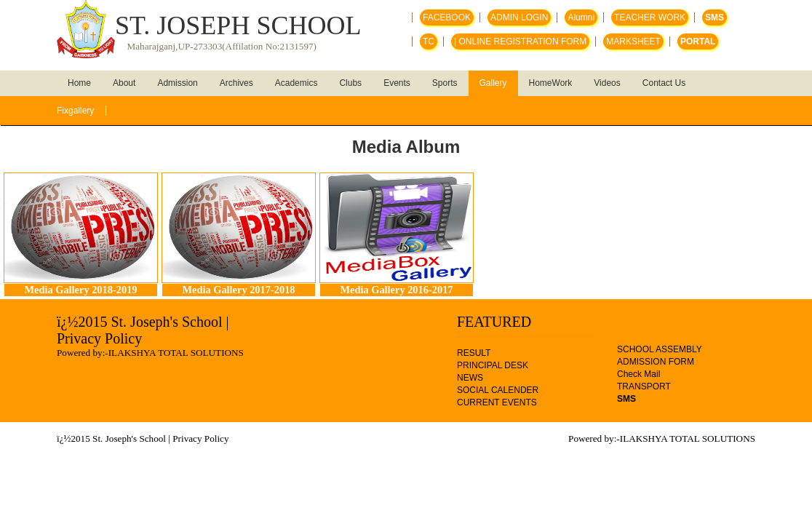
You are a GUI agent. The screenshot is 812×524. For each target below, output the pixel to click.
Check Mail (638, 374)
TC (429, 41)
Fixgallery (75, 111)
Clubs (350, 83)
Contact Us (664, 83)
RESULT (474, 353)
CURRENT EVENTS (497, 402)
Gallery (493, 83)
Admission (177, 83)
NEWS (470, 378)
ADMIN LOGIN (519, 17)
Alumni (581, 17)
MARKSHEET (633, 41)
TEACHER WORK (650, 17)
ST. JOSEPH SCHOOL (238, 25)
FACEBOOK (447, 17)
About (124, 83)
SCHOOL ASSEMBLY (660, 349)
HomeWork (551, 83)
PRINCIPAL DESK (493, 365)
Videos (607, 83)
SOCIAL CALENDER (498, 390)
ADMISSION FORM (656, 362)
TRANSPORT (644, 386)
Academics (296, 83)
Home (79, 83)
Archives (236, 83)
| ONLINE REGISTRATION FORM (520, 41)
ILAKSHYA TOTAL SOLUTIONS (176, 353)
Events (397, 83)
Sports (445, 83)
